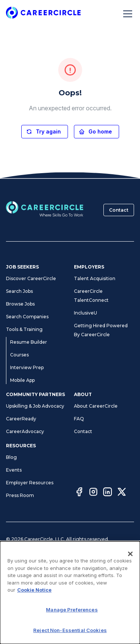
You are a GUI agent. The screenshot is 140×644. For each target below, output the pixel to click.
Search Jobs (19, 291)
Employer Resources (30, 483)
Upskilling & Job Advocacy (35, 406)
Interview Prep (27, 367)
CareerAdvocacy (25, 431)
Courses (19, 355)
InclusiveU (85, 313)
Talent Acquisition (95, 278)
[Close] (130, 554)
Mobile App (22, 380)
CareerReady (21, 419)
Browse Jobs (20, 304)
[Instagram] (93, 493)
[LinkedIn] (108, 493)
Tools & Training (24, 329)
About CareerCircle (96, 406)
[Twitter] (122, 493)
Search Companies (27, 317)
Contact (119, 210)
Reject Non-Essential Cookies (70, 630)
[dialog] (70, 593)
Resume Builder (29, 342)
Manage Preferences (72, 610)
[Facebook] (79, 493)
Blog (11, 457)
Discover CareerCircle (31, 278)
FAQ (79, 419)
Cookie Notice (34, 590)
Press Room (20, 495)
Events (14, 470)
